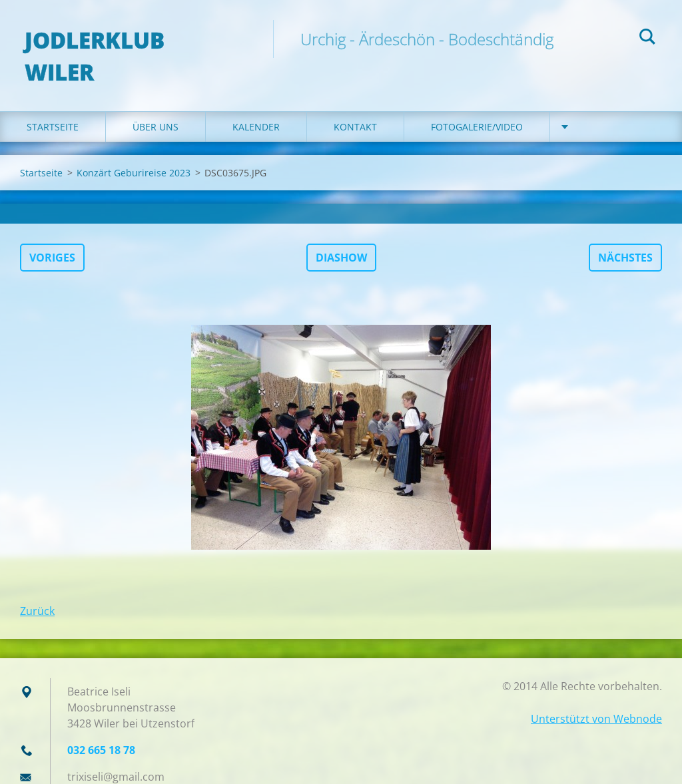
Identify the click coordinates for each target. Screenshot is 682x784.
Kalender (256, 101)
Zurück (37, 585)
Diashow (341, 232)
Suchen (647, 39)
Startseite (53, 101)
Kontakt (355, 101)
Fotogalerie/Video (477, 101)
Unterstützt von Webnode (596, 693)
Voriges (52, 232)
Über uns (156, 101)
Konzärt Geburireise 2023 (134, 147)
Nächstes (625, 232)
